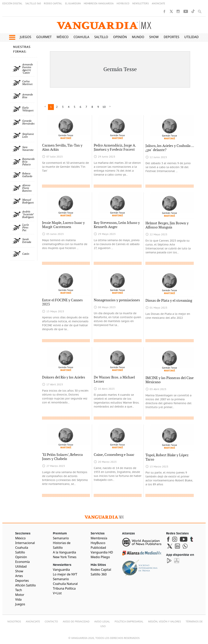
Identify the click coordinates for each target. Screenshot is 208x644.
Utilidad (191, 37)
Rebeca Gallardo (27, 175)
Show (154, 37)
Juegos (26, 37)
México (63, 37)
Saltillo (101, 37)
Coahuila (81, 37)
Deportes (171, 37)
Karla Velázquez (28, 109)
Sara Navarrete (28, 149)
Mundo (138, 37)
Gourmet (44, 37)
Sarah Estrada (27, 241)
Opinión (120, 37)
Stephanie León (28, 136)
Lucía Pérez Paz (25, 228)
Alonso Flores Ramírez (27, 188)
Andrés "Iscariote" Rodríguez (28, 214)
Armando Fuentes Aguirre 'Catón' (28, 69)
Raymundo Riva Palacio (28, 162)
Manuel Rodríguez (28, 201)
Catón (26, 254)
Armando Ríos (28, 96)
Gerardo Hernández (28, 122)
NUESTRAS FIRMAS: (22, 49)
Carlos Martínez (27, 83)
